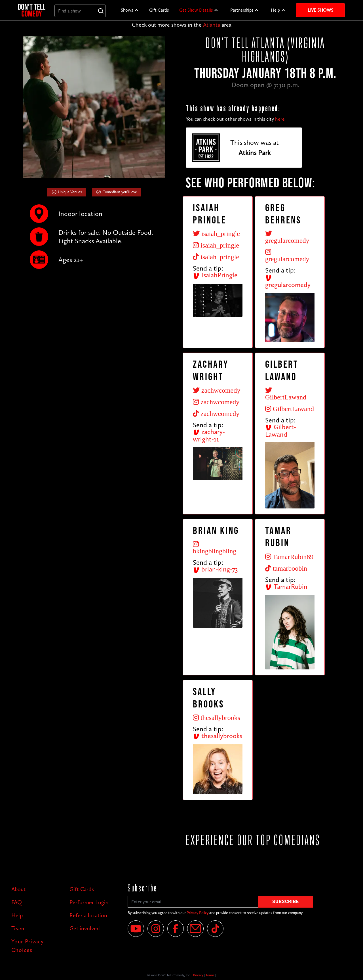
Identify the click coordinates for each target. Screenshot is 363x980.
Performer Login (89, 902)
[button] (130, 10)
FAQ (17, 902)
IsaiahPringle (215, 275)
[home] (32, 10)
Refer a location (88, 915)
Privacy (198, 975)
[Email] (195, 929)
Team (18, 928)
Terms (210, 975)
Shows (127, 10)
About (18, 889)
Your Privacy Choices (28, 946)
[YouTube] (136, 929)
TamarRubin (286, 586)
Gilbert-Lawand (281, 431)
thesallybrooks (218, 736)
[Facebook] (176, 929)
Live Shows (320, 10)
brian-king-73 (215, 569)
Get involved (85, 928)
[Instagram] (156, 929)
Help (275, 10)
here (280, 119)
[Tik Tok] (215, 929)
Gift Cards (159, 10)
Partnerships (242, 10)
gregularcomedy (288, 282)
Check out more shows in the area (182, 25)
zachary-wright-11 (209, 435)
